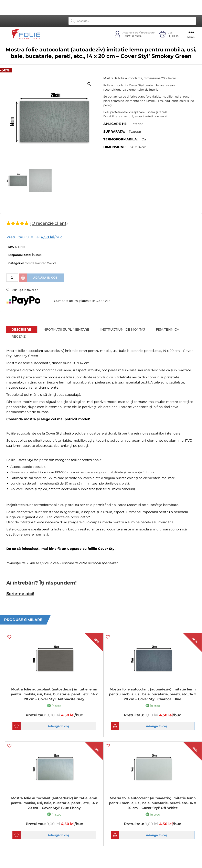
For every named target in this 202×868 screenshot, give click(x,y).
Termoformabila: (120, 139)
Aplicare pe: (115, 124)
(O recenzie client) (50, 223)
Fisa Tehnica (168, 330)
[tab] (21, 330)
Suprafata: (114, 132)
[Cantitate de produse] (12, 278)
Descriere (21, 330)
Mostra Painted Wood (40, 263)
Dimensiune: (115, 147)
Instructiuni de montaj (123, 330)
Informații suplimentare (66, 330)
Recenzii (19, 336)
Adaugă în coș (45, 278)
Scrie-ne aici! (20, 593)
